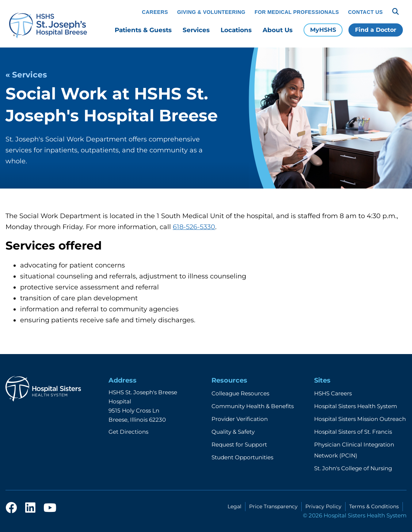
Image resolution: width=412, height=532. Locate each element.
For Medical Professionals (297, 12)
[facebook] (11, 508)
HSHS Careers (333, 393)
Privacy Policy (323, 506)
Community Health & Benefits (253, 406)
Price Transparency (273, 506)
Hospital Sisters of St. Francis (353, 432)
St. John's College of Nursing (353, 468)
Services (196, 30)
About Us (278, 30)
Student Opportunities (242, 457)
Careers (155, 12)
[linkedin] (30, 508)
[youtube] (50, 508)
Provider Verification (240, 419)
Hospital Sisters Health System (356, 406)
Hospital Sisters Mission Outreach (360, 419)
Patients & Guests (143, 30)
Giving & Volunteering (211, 12)
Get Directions (128, 432)
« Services (26, 75)
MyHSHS (323, 30)
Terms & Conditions (374, 506)
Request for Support (239, 444)
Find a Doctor (376, 30)
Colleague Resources (240, 393)
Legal (234, 506)
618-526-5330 (194, 227)
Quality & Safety (233, 432)
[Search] (396, 12)
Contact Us (365, 12)
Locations (236, 30)
